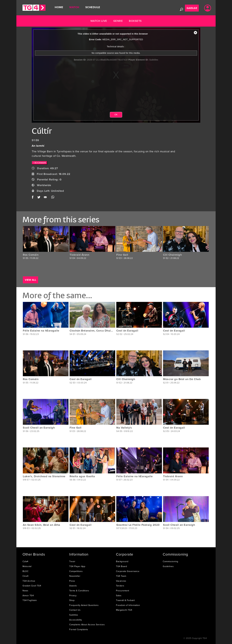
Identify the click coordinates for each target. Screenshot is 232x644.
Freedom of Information (128, 605)
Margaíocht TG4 (124, 610)
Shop (72, 600)
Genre (118, 21)
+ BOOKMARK (39, 163)
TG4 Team (121, 576)
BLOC (25, 571)
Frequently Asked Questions (84, 605)
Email (46, 198)
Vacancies (121, 581)
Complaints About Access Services (87, 624)
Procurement (123, 591)
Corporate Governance (128, 571)
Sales (119, 595)
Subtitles (74, 615)
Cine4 (26, 576)
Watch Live (99, 21)
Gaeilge (192, 8)
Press (72, 581)
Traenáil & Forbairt (125, 600)
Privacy (73, 595)
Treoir (72, 561)
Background (122, 561)
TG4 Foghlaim (30, 600)
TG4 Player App (77, 566)
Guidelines (168, 566)
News (25, 591)
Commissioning (170, 561)
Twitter (39, 198)
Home (59, 7)
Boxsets (135, 21)
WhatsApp (53, 198)
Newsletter (75, 576)
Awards (73, 586)
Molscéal (27, 566)
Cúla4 (25, 561)
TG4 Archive (29, 581)
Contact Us (75, 610)
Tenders (120, 586)
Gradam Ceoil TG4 (32, 586)
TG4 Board (122, 566)
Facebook (34, 198)
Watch (74, 7)
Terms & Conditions (79, 591)
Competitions (76, 571)
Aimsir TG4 (28, 595)
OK (116, 115)
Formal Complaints (79, 629)
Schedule (93, 7)
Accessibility (76, 620)
